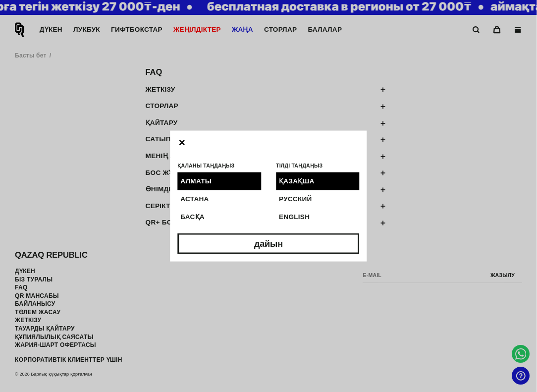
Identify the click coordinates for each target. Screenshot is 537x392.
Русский (295, 198)
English (294, 217)
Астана (194, 198)
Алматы (196, 181)
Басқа (192, 217)
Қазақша (296, 181)
